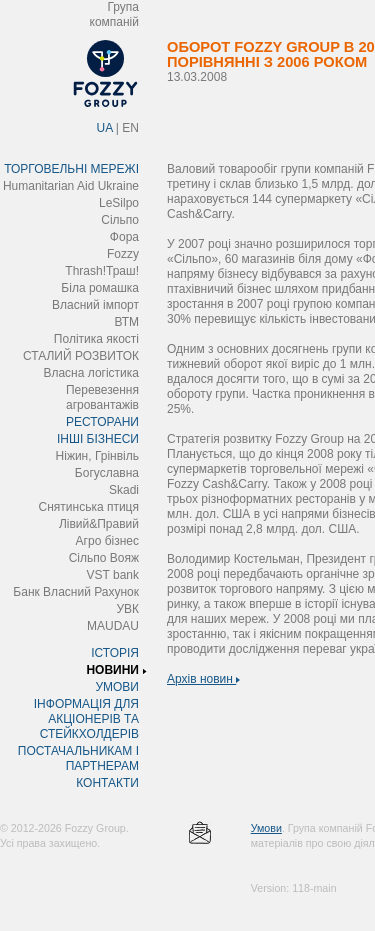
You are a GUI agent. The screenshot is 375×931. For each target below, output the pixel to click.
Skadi (124, 490)
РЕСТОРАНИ (102, 422)
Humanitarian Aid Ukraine (71, 186)
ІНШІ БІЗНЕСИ (98, 439)
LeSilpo (119, 203)
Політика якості (96, 339)
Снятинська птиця (89, 507)
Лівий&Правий (99, 524)
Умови (266, 828)
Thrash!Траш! (102, 271)
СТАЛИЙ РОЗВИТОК (81, 356)
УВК (127, 609)
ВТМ (126, 322)
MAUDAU (113, 626)
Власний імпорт (95, 305)
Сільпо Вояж (104, 558)
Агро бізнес (107, 541)
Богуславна (107, 473)
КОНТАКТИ (107, 783)
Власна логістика (91, 373)
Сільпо (120, 220)
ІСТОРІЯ (115, 653)
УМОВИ (117, 687)
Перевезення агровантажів (102, 397)
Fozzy (123, 254)
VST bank (113, 575)
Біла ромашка (100, 288)
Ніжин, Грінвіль (97, 456)
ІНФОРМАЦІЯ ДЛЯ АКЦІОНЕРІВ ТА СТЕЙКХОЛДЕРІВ (86, 719)
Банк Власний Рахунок (76, 592)
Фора (124, 237)
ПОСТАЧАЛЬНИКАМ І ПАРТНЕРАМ (78, 758)
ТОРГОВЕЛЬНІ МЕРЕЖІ (71, 169)
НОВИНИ (112, 670)
